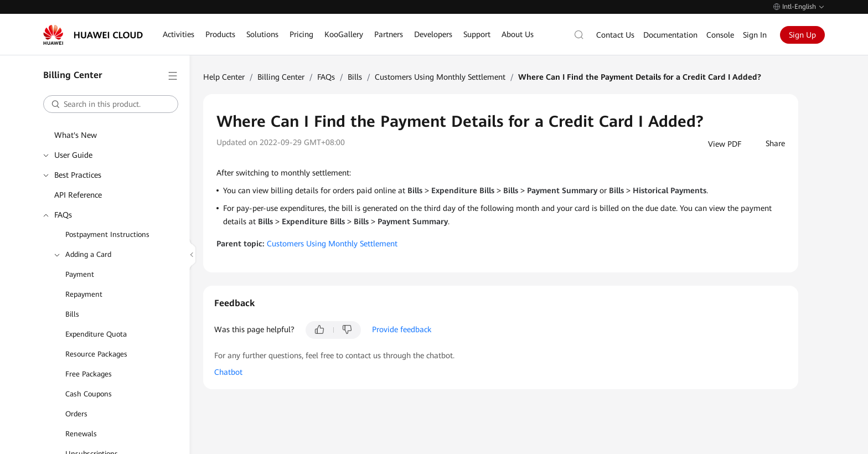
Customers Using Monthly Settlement (440, 77)
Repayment (84, 294)
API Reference (78, 195)
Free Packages (89, 374)
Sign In (755, 35)
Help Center (224, 77)
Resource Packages (96, 354)
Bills (72, 314)
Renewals (81, 434)
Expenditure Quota (96, 334)
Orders (76, 414)
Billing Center (281, 77)
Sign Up (802, 35)
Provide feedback (402, 329)
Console (720, 35)
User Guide (73, 155)
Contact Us (615, 35)
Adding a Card (88, 254)
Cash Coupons (89, 394)
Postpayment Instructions (107, 234)
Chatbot (228, 372)
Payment (80, 274)
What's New (76, 135)
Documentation (670, 35)
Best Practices (78, 175)
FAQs (63, 215)
